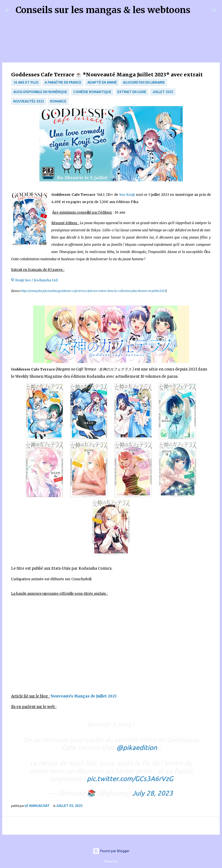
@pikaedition (137, 748)
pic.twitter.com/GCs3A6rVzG (130, 779)
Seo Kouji (127, 195)
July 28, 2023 (152, 793)
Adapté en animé (102, 82)
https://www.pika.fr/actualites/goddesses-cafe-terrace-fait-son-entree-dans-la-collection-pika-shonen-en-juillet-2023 (93, 291)
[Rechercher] (198, 10)
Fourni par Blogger (111, 851)
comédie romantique (92, 92)
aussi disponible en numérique (40, 92)
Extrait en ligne (132, 92)
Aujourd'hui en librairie (144, 82)
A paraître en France (63, 82)
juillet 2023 (163, 92)
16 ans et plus (26, 82)
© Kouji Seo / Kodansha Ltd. (35, 280)
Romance (58, 101)
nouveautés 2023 (29, 101)
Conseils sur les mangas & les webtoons (103, 10)
